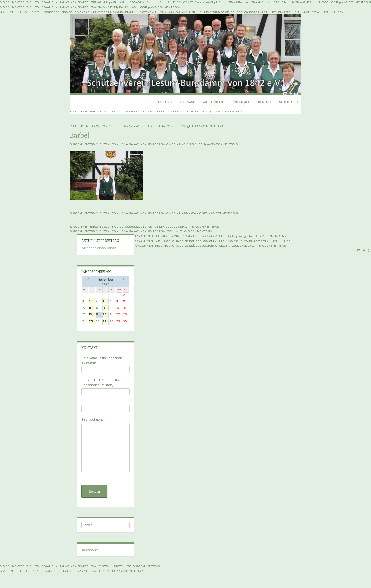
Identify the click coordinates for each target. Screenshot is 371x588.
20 (106, 315)
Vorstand (187, 102)
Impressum (90, 550)
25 (92, 322)
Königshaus (241, 102)
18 (92, 315)
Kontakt (265, 102)
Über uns (164, 102)
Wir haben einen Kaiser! (99, 248)
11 (92, 308)
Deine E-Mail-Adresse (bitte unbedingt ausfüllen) (106, 386)
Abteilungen (213, 102)
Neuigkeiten (288, 102)
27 (106, 322)
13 (106, 308)
